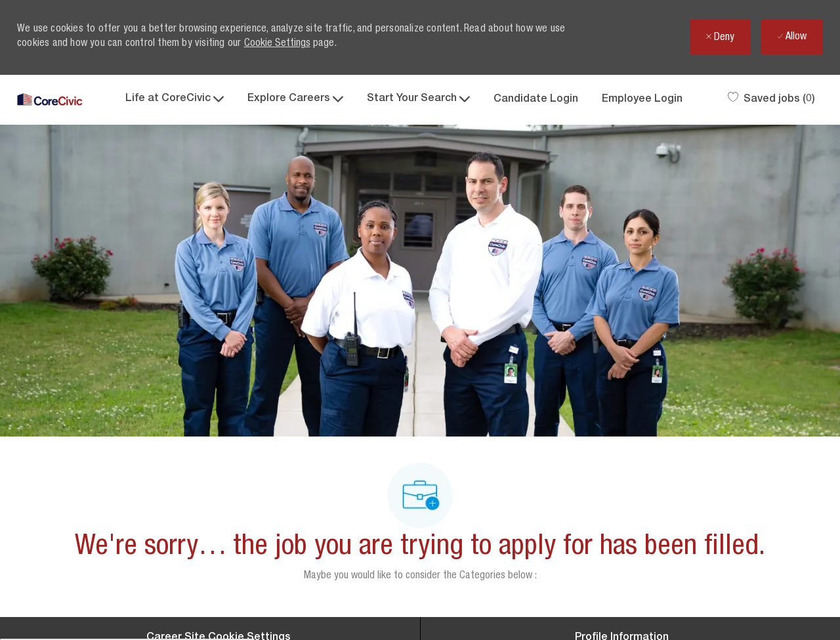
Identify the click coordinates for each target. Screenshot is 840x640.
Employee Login (642, 100)
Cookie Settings (277, 44)
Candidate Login (536, 100)
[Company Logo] (50, 100)
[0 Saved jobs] (771, 100)
